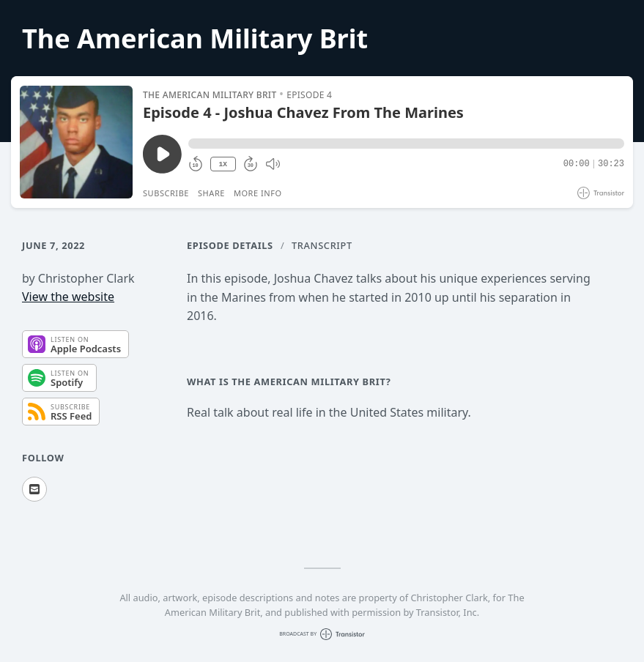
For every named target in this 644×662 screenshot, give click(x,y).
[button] (406, 144)
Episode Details (230, 245)
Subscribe (166, 193)
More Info (258, 193)
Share (211, 193)
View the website (68, 297)
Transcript (322, 245)
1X (223, 164)
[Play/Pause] (76, 142)
